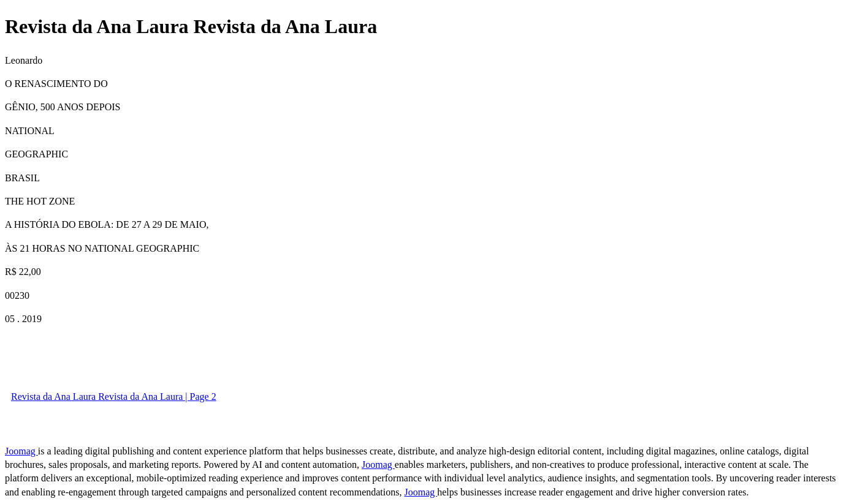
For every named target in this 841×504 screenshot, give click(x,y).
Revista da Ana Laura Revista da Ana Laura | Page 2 (114, 397)
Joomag (21, 451)
